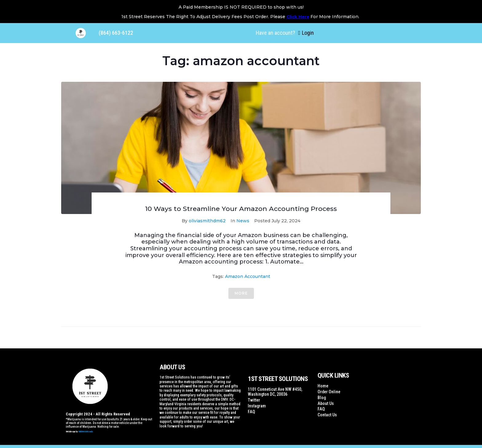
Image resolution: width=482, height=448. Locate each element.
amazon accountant (248, 276)
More (241, 293)
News (243, 221)
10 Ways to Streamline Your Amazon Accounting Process (241, 209)
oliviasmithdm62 (207, 221)
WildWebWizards (86, 432)
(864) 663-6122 (116, 33)
